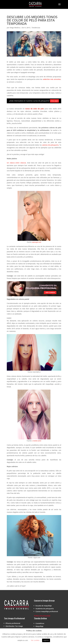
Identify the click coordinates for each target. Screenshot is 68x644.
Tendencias (36, 28)
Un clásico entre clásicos (16, 163)
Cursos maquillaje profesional (47, 611)
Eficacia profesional (13, 623)
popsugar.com (37, 242)
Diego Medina (15, 28)
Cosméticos (40, 623)
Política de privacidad (42, 616)
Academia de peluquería (45, 609)
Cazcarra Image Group (44, 600)
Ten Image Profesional (14, 618)
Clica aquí (54, 101)
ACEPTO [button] (46, 640)
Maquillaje (39, 626)
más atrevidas (52, 79)
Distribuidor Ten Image (14, 626)
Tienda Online (40, 618)
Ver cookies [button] (35, 640)
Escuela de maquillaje (44, 606)
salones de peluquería (50, 145)
